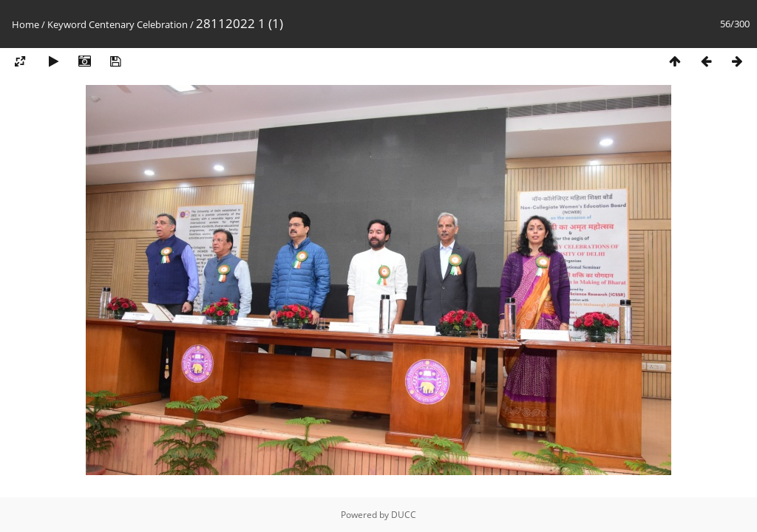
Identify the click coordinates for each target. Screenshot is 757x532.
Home (26, 24)
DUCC (404, 515)
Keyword (67, 24)
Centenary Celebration (138, 24)
